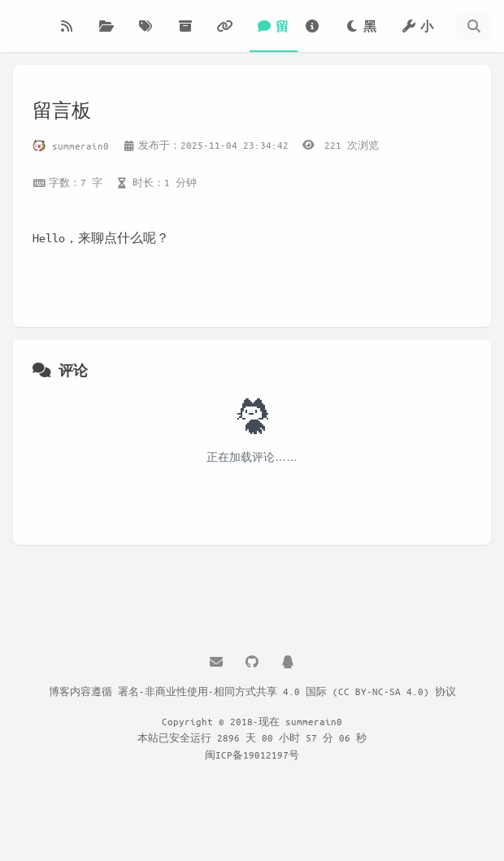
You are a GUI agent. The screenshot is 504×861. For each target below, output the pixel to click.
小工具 (417, 35)
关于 (317, 36)
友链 (229, 36)
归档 (190, 36)
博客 (72, 36)
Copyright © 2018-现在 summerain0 (252, 721)
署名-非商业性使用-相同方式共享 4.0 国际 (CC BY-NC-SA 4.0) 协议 (287, 691)
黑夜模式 (363, 35)
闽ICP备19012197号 (252, 754)
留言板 (272, 35)
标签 (150, 36)
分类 (111, 36)
